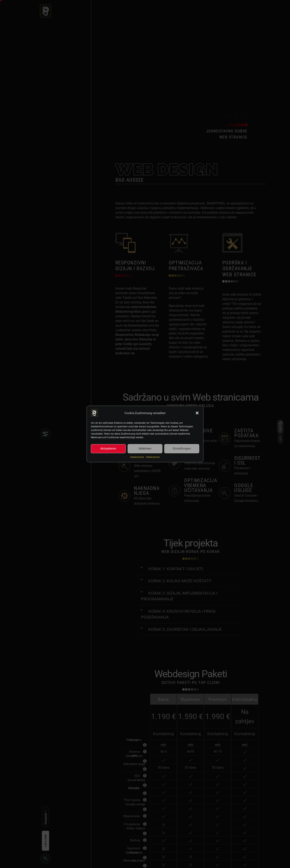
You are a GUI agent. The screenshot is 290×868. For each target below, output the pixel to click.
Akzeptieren (108, 449)
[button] (197, 413)
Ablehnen (145, 449)
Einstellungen (182, 449)
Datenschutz (137, 457)
